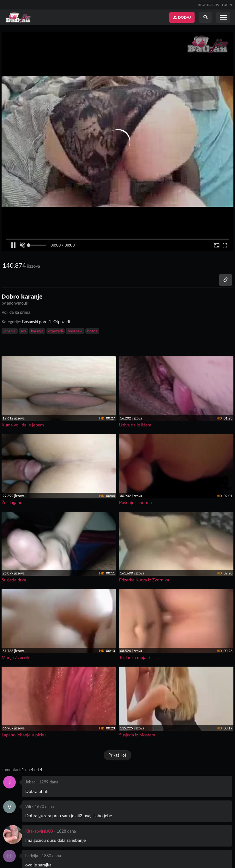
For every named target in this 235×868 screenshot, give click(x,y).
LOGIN (227, 5)
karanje (37, 331)
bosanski (75, 331)
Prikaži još (117, 755)
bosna (92, 331)
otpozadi (56, 331)
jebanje (10, 331)
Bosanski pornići (37, 322)
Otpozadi (62, 322)
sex (23, 331)
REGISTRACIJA (208, 5)
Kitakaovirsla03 (39, 831)
